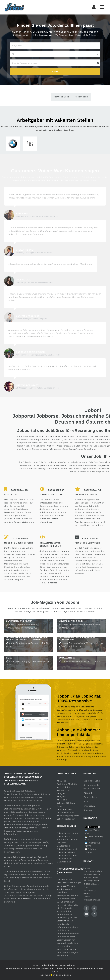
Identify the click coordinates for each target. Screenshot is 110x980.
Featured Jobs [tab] (61, 97)
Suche (55, 72)
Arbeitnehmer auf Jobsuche (38, 443)
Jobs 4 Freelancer (66, 819)
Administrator (13, 628)
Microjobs (62, 800)
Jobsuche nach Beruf (68, 855)
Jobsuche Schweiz (66, 852)
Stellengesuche (92, 781)
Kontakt (88, 793)
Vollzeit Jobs (63, 787)
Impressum (90, 806)
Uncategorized (76, 625)
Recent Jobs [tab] (81, 97)
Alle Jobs (62, 781)
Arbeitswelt (21, 643)
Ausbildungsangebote (68, 816)
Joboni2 (35, 643)
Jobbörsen (60, 608)
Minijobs (61, 793)
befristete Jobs (64, 809)
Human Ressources (25, 625)
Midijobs (61, 797)
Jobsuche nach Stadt (68, 833)
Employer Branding (93, 608)
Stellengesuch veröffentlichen (92, 787)
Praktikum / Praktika (67, 784)
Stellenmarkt (101, 443)
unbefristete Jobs (66, 813)
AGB (86, 802)
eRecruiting (72, 608)
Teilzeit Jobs (63, 790)
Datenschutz (90, 797)
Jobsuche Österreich (67, 849)
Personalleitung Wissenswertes (84, 643)
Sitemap (88, 810)
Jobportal (19, 791)
